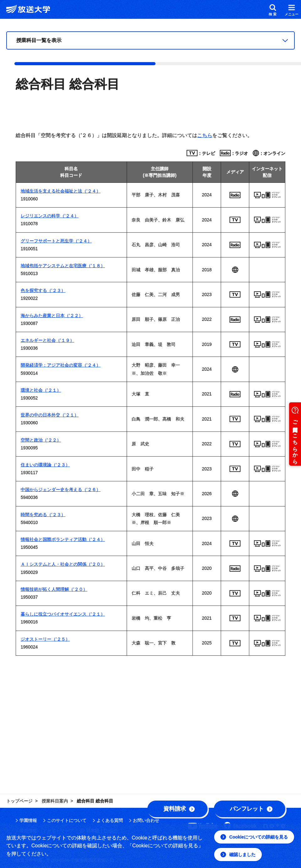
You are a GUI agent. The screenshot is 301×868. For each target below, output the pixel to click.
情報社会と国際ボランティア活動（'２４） (63, 539)
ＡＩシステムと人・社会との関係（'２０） (63, 564)
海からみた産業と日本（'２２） (52, 315)
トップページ (19, 801)
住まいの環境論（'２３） (45, 465)
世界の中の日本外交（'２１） (50, 415)
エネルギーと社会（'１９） (48, 340)
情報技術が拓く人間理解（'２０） (54, 589)
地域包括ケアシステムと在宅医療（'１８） (63, 266)
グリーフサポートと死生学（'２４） (56, 241)
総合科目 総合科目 (95, 801)
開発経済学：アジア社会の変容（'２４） (61, 365)
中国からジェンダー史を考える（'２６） (61, 490)
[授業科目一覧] (150, 40)
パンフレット (251, 809)
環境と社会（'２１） (41, 390)
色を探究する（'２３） (43, 290)
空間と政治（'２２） (41, 440)
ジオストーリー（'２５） (45, 639)
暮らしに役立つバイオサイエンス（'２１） (63, 614)
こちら (205, 135)
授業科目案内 (55, 801)
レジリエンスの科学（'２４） (50, 216)
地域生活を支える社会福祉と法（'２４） (61, 191)
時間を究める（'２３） (43, 515)
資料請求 (179, 809)
